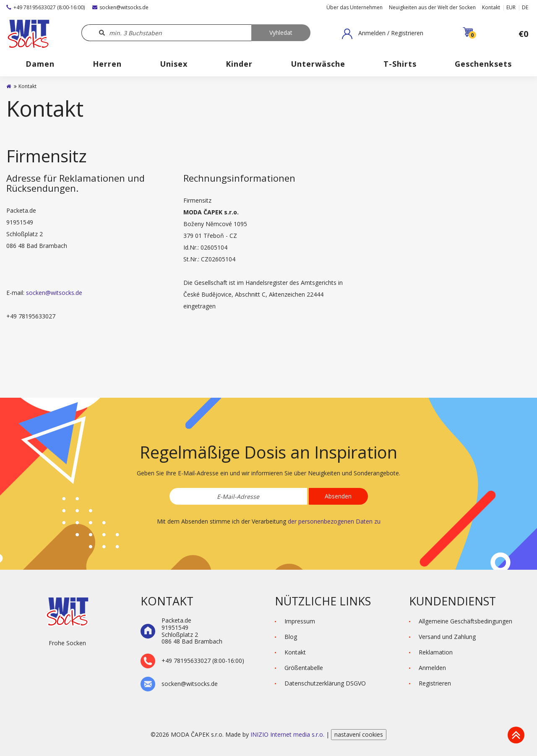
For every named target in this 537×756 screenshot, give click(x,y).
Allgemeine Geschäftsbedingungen (465, 621)
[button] (383, 34)
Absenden (338, 496)
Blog (291, 637)
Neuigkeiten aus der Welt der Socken (432, 7)
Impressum (300, 621)
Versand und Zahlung (447, 637)
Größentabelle (304, 668)
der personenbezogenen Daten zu (334, 521)
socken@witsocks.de (120, 7)
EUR (511, 7)
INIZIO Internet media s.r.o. (288, 734)
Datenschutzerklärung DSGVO (325, 683)
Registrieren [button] (435, 683)
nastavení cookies (359, 734)
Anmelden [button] (432, 668)
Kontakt (491, 7)
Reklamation (436, 652)
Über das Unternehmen (355, 7)
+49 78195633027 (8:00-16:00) (46, 7)
